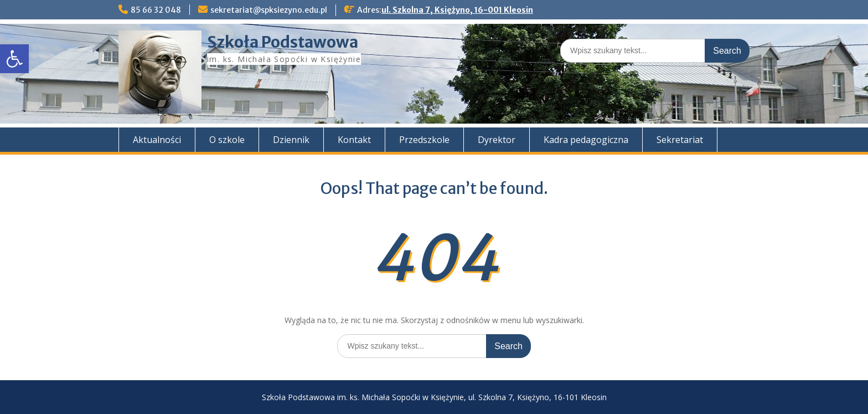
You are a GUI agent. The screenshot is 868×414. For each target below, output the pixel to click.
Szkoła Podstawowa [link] (283, 42)
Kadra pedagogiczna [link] (586, 140)
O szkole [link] (227, 140)
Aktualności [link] (157, 140)
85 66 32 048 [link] (156, 10)
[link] (14, 59)
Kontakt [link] (354, 140)
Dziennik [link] (291, 140)
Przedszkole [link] (424, 140)
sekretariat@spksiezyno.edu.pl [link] (269, 10)
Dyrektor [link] (497, 140)
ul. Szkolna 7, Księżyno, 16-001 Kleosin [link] (457, 10)
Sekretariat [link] (680, 140)
